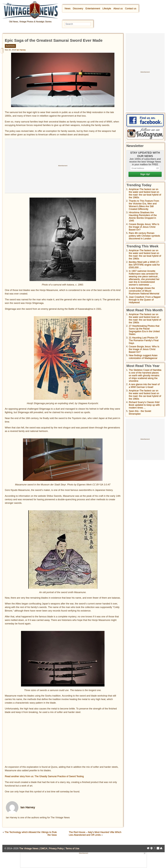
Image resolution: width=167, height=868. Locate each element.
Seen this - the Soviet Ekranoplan (140, 412)
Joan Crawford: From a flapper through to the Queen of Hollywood (145, 300)
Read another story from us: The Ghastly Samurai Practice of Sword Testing (44, 776)
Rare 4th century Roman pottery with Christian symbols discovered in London (144, 236)
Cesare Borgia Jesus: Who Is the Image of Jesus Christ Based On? (144, 227)
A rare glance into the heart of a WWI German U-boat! (144, 386)
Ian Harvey (21, 50)
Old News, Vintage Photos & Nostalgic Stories (30, 22)
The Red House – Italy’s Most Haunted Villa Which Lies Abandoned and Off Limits (95, 834)
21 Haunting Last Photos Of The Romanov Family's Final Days (144, 340)
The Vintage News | (30, 848)
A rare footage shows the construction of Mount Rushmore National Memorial (144, 291)
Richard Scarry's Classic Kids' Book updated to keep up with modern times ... (144, 405)
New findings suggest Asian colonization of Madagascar (143, 357)
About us (118, 8)
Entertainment (93, 8)
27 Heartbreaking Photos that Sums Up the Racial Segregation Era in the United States (144, 330)
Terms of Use (72, 848)
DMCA (44, 848)
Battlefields (10, 46)
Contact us (131, 8)
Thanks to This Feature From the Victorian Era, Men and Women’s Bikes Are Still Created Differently (144, 205)
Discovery (78, 8)
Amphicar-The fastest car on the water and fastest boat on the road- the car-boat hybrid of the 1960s (145, 193)
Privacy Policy (56, 848)
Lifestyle (107, 8)
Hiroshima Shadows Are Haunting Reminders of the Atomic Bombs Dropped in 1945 (143, 217)
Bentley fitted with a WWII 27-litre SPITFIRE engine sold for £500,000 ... (144, 265)
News (68, 8)
